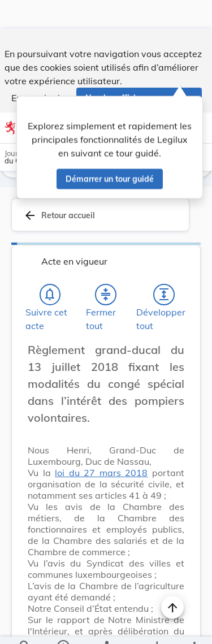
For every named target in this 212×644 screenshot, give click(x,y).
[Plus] (194, 626)
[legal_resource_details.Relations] (106, 626)
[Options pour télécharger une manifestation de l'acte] (156, 626)
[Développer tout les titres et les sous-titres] (164, 267)
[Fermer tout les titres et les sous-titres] (106, 267)
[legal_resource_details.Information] (62, 626)
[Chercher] (25, 626)
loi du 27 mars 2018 (101, 446)
